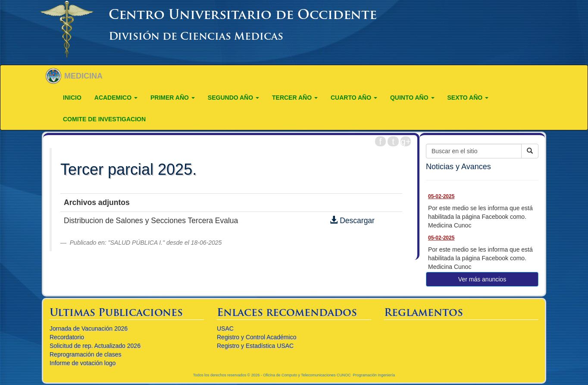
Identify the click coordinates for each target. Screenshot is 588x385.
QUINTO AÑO (412, 98)
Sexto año (468, 98)
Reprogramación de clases (86, 354)
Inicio (72, 98)
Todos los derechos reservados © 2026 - (228, 375)
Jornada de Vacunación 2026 (89, 328)
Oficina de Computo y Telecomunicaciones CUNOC (307, 375)
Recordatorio (67, 337)
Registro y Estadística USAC (255, 346)
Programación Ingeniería (374, 375)
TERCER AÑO (295, 98)
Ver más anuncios (482, 279)
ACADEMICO (116, 98)
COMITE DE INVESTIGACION (104, 119)
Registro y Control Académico (256, 337)
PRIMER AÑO (173, 98)
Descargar (352, 221)
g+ (406, 141)
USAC (225, 328)
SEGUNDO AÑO (233, 98)
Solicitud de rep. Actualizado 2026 (95, 346)
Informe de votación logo (83, 363)
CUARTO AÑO (354, 98)
